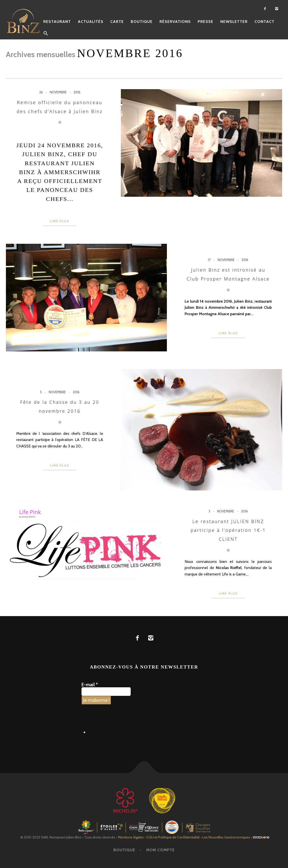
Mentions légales (131, 837)
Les (226, 837)
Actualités (91, 22)
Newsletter (234, 22)
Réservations (175, 22)
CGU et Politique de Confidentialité (173, 837)
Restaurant (57, 22)
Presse (206, 22)
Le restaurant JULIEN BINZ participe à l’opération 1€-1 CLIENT (228, 530)
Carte (117, 22)
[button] (46, 34)
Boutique (142, 22)
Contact (264, 22)
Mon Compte (160, 850)
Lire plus (60, 221)
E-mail (90, 685)
